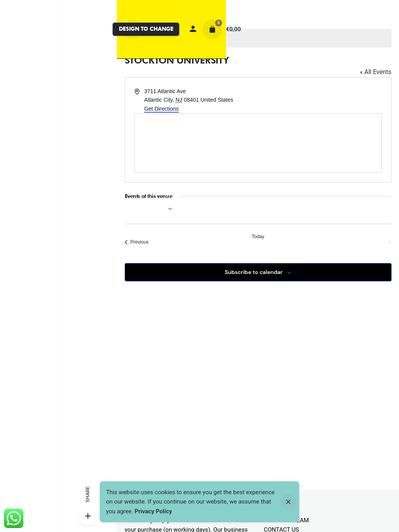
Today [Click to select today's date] (258, 237)
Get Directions (162, 109)
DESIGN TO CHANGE (146, 29)
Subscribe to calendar (254, 272)
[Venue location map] (258, 143)
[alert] (258, 38)
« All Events (375, 72)
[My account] (193, 29)
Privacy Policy (154, 511)
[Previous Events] (137, 242)
